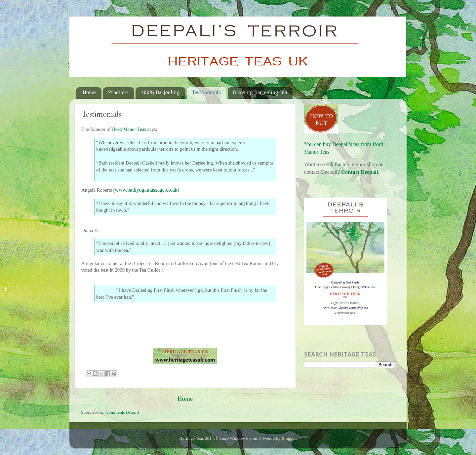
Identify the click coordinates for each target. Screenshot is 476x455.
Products (118, 93)
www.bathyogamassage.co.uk (146, 190)
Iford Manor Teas (129, 129)
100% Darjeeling (160, 93)
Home (89, 93)
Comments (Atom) (122, 412)
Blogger (289, 438)
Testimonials (206, 93)
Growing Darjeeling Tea (260, 93)
